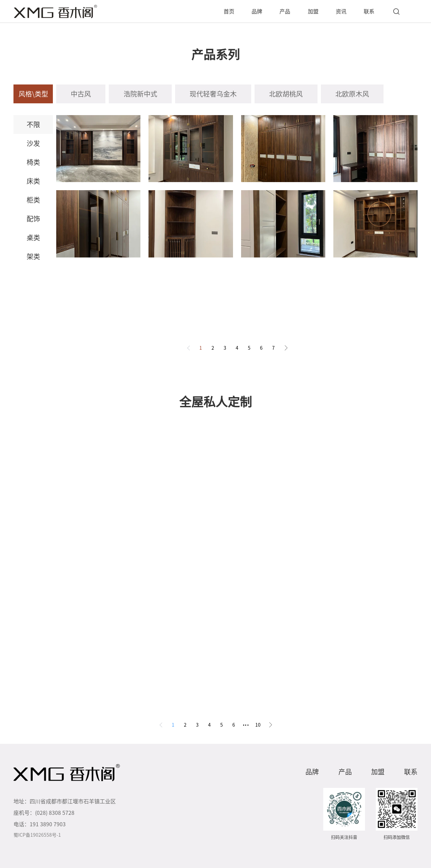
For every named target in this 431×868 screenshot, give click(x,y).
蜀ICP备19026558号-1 (37, 835)
